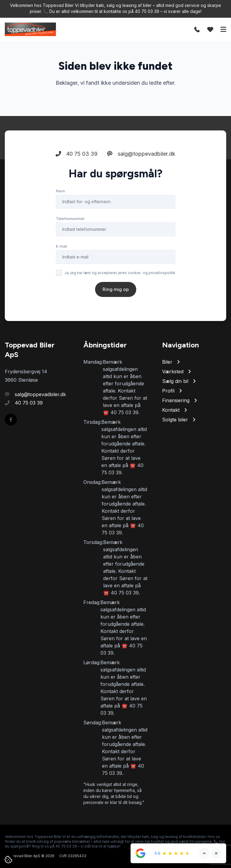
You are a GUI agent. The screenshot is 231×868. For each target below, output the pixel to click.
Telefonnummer (70, 219)
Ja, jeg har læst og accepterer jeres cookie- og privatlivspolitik (120, 273)
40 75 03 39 (77, 154)
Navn (60, 191)
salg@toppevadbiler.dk (141, 154)
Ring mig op (116, 289)
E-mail (62, 246)
